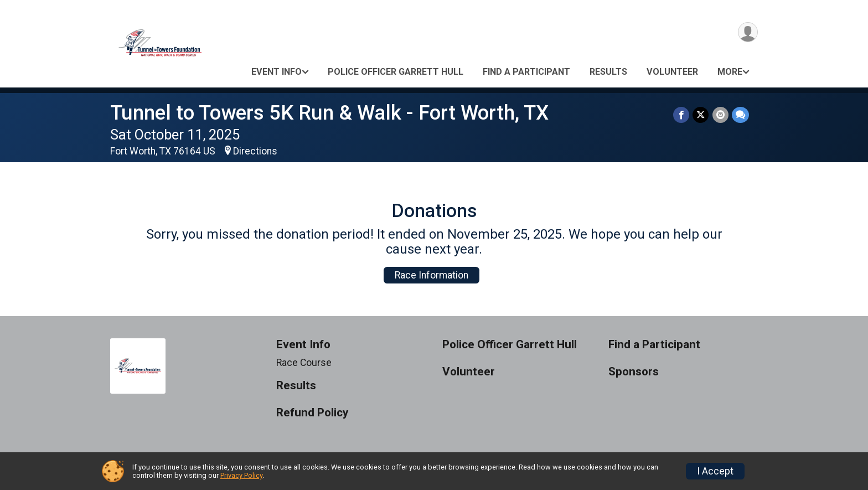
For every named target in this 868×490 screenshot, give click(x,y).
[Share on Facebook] (682, 115)
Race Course (304, 363)
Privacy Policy (241, 475)
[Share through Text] (740, 115)
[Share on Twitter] (701, 115)
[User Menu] (748, 32)
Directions (255, 151)
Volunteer (672, 72)
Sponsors (634, 372)
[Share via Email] (720, 115)
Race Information (432, 275)
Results (608, 72)
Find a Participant (526, 72)
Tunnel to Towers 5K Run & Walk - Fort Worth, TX (329, 113)
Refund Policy (312, 413)
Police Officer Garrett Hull (396, 72)
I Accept (715, 471)
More (730, 72)
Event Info (277, 72)
